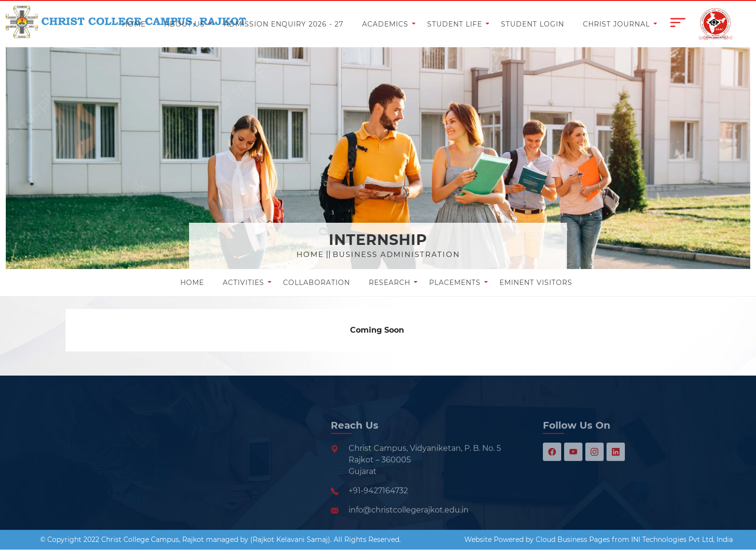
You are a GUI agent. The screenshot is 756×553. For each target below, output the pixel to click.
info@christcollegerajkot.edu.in (409, 528)
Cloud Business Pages (573, 540)
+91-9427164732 (378, 509)
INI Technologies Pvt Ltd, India (682, 540)
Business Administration (396, 254)
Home (310, 254)
